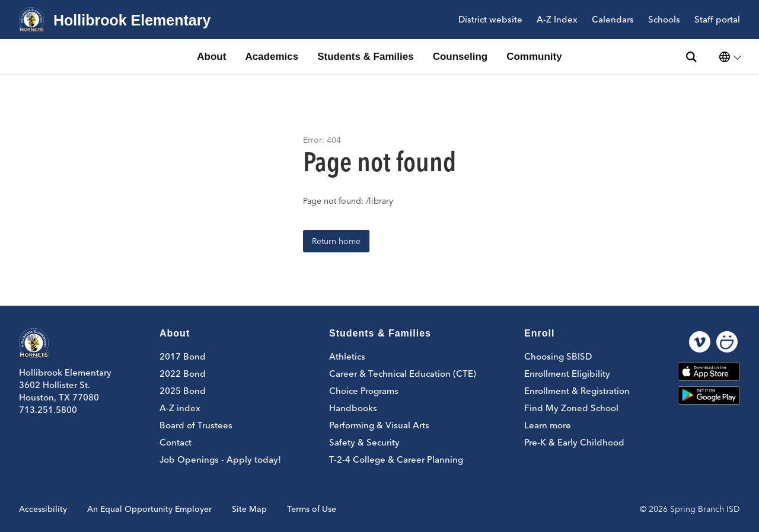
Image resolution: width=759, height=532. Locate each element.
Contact (176, 442)
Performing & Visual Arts (379, 425)
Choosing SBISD (558, 356)
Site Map (249, 509)
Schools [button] (664, 20)
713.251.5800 (48, 410)
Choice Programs (364, 391)
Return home (336, 241)
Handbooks (353, 408)
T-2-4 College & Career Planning (396, 459)
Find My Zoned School (571, 408)
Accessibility (43, 509)
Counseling (460, 57)
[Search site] (691, 57)
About (211, 57)
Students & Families (365, 57)
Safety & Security (364, 442)
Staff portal (717, 20)
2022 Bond (183, 374)
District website (490, 20)
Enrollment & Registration (577, 391)
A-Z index (180, 408)
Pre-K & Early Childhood (574, 442)
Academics (272, 57)
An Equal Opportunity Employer (149, 509)
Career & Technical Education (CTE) (403, 374)
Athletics (347, 356)
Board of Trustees (196, 425)
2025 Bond (183, 391)
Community (534, 57)
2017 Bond (183, 356)
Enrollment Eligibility (567, 374)
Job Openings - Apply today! (220, 459)
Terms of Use (312, 509)
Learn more (548, 425)
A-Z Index (557, 20)
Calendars (613, 20)
